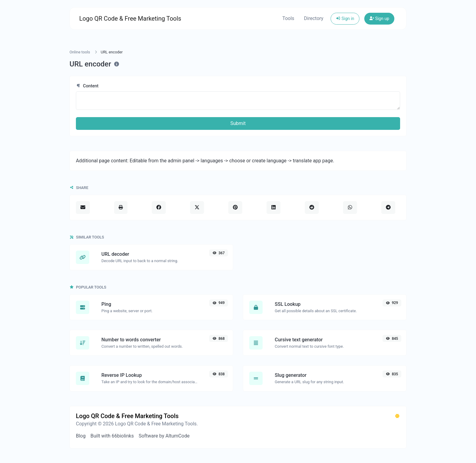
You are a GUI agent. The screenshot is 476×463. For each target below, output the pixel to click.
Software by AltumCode (164, 436)
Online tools (80, 52)
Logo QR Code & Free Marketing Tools (130, 19)
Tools (288, 18)
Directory (314, 18)
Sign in (345, 19)
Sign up (379, 19)
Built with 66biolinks (112, 436)
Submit (238, 123)
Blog (81, 436)
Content (87, 86)
